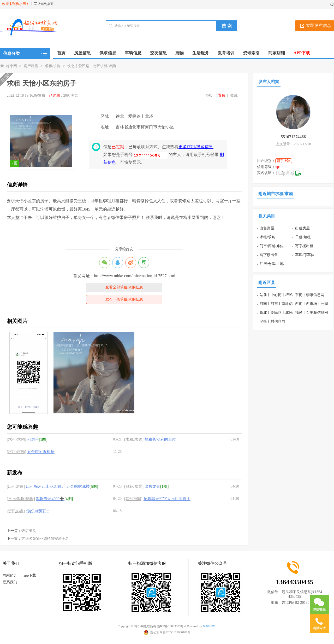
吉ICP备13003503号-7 (172, 626)
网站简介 (10, 575)
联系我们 (10, 582)
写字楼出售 (269, 255)
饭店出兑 (29, 531)
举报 (209, 95)
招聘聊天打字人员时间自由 (167, 499)
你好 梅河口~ (37, 511)
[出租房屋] (16, 486)
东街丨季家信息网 (310, 295)
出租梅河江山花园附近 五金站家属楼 (58, 486)
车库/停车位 (305, 255)
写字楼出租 (304, 246)
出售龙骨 (152, 486)
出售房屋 (267, 228)
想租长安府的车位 (160, 439)
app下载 (30, 575)
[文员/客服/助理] (21, 499)
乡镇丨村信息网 (272, 321)
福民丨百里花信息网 (312, 313)
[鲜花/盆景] (134, 486)
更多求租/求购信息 (196, 147)
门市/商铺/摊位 (272, 246)
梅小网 (11, 66)
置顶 (222, 95)
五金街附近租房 (41, 452)
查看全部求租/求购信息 (124, 287)
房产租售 (31, 66)
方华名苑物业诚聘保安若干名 (45, 539)
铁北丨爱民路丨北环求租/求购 (92, 66)
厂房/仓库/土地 (272, 264)
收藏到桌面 (46, 4)
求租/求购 (53, 66)
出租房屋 (302, 228)
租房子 (33, 439)
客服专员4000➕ (50, 499)
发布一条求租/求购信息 (124, 299)
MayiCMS (210, 626)
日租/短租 (303, 237)
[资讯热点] (16, 511)
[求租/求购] (16, 439)
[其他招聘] (133, 499)
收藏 (234, 95)
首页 (61, 53)
